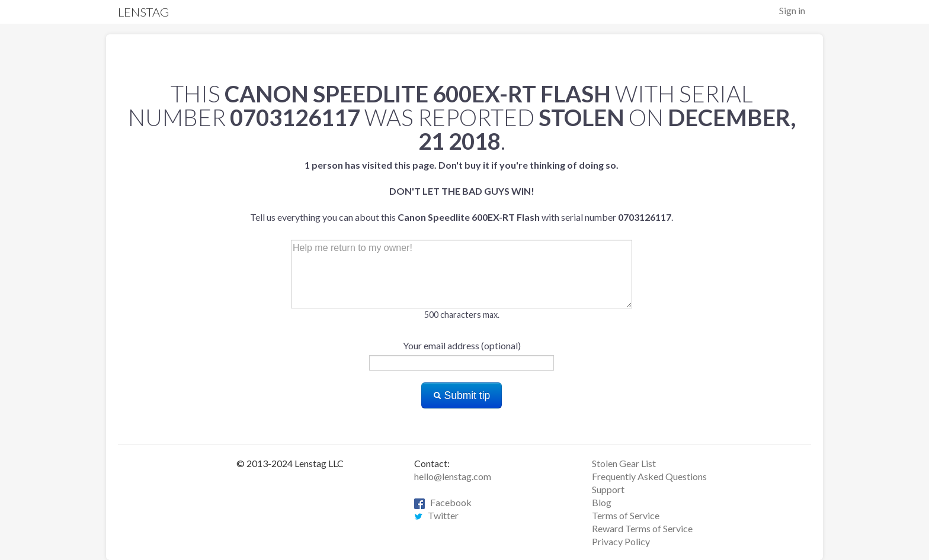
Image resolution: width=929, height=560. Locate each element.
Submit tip (462, 395)
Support (608, 489)
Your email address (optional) (462, 345)
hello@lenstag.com (453, 476)
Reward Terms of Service (642, 528)
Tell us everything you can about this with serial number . (462, 191)
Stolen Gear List (624, 463)
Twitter (436, 515)
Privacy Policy (621, 541)
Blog (602, 502)
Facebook (443, 502)
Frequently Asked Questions (649, 476)
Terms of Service (626, 515)
